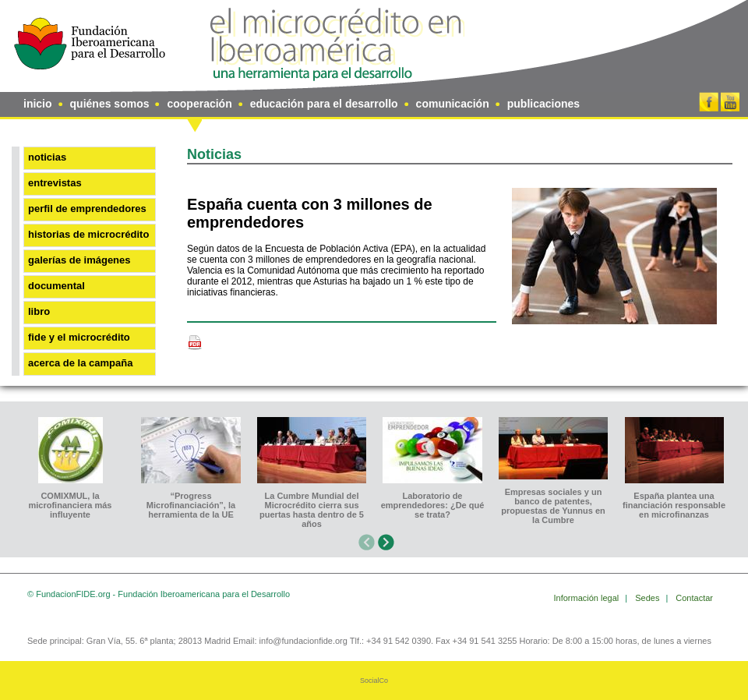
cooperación (199, 104)
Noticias (47, 157)
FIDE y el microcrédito (79, 337)
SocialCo (374, 681)
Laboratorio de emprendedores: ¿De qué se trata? (433, 505)
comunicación (453, 104)
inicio (38, 104)
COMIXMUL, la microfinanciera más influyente (71, 505)
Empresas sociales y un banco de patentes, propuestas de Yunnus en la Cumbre (553, 506)
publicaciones (543, 104)
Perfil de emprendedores (87, 209)
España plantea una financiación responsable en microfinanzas (674, 505)
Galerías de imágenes (79, 260)
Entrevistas (55, 183)
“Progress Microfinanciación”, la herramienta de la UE (191, 505)
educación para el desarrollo (324, 104)
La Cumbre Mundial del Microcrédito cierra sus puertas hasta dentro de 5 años (312, 510)
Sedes (648, 598)
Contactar (694, 598)
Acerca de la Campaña (80, 363)
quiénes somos (110, 104)
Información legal (588, 598)
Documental (56, 286)
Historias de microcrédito (88, 234)
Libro (39, 311)
